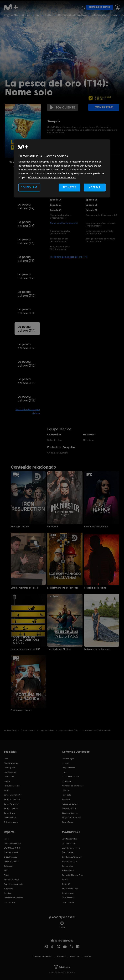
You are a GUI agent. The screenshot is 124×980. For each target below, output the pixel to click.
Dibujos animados (70, 813)
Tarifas (65, 880)
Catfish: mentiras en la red (24, 588)
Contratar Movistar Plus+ (73, 875)
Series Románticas (12, 799)
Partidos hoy (9, 902)
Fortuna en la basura (21, 710)
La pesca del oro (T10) (27, 294)
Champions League (12, 843)
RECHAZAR (69, 187)
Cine (37, 15)
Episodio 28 (92, 205)
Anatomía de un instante (73, 786)
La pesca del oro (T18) (26, 381)
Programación (68, 902)
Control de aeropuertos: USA (25, 649)
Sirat (64, 772)
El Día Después (10, 857)
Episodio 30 (92, 210)
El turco (65, 790)
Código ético (67, 866)
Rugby (6, 875)
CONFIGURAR (29, 187)
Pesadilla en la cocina (95, 588)
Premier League (11, 852)
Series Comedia (11, 808)
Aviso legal (61, 956)
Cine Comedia (10, 772)
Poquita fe (67, 795)
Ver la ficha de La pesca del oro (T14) (69, 257)
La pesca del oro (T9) (26, 276)
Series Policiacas (11, 804)
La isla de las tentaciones (97, 649)
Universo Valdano (12, 861)
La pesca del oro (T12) (26, 346)
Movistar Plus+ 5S (70, 861)
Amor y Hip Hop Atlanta (96, 526)
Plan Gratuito (68, 871)
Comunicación (68, 898)
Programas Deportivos (72, 818)
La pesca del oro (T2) (26, 206)
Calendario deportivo (72, 15)
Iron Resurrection (20, 526)
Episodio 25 (56, 200)
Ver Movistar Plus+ (70, 839)
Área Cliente (67, 852)
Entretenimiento (11, 822)
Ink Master (53, 526)
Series (26, 15)
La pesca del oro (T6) (26, 241)
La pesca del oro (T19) (26, 398)
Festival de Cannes (70, 804)
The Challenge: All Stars (59, 649)
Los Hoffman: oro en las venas (63, 588)
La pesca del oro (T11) (26, 311)
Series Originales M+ (13, 795)
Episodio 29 (56, 210)
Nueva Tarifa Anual (70, 889)
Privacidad (75, 956)
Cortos (7, 781)
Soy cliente (62, 107)
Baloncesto (98, 15)
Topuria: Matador (11, 880)
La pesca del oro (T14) (26, 329)
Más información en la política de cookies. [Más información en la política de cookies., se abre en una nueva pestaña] (52, 177)
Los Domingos (68, 759)
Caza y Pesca (68, 822)
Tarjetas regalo (69, 893)
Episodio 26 (92, 200)
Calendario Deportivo (13, 898)
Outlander (67, 781)
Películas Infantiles (12, 786)
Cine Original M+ (11, 763)
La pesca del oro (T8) (26, 259)
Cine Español (10, 768)
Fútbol (49, 15)
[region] (62, 169)
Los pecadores (68, 768)
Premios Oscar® (69, 808)
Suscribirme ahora (100, 7)
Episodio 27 (56, 205)
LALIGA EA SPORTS (12, 848)
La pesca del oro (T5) (26, 224)
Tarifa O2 (66, 884)
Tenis (114, 15)
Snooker (8, 893)
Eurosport (8, 889)
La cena (65, 763)
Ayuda (62, 925)
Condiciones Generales (72, 857)
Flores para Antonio (71, 777)
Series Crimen (10, 813)
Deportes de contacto (13, 884)
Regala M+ (11, 15)
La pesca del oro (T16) (26, 363)
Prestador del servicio (42, 956)
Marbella (66, 799)
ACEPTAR (95, 187)
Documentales (10, 818)
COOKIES (88, 956)
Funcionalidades (69, 843)
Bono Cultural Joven (71, 848)
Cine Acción (9, 777)
